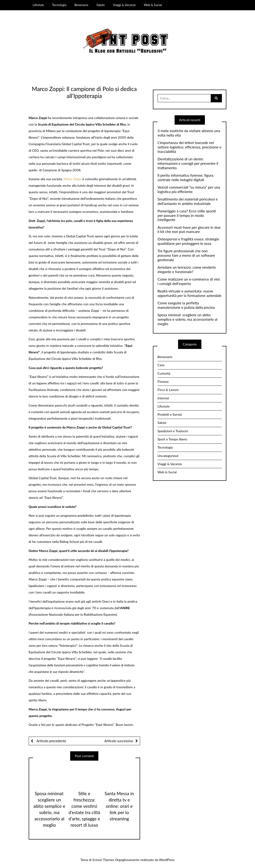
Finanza (163, 381)
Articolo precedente (51, 741)
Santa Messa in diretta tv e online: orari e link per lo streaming (119, 806)
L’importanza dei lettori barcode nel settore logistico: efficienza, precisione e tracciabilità (190, 147)
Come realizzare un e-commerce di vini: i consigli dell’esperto (189, 281)
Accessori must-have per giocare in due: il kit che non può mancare (189, 230)
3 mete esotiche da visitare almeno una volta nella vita (189, 133)
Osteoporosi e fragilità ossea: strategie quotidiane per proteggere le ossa (188, 241)
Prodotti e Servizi (170, 414)
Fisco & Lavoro (168, 390)
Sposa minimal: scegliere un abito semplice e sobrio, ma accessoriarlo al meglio (188, 319)
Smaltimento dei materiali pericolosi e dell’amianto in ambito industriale (188, 201)
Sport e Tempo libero (172, 439)
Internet (163, 398)
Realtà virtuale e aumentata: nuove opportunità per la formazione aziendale (190, 293)
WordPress (167, 860)
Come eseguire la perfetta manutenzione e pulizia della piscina (186, 305)
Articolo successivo (119, 741)
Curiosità (164, 373)
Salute (101, 5)
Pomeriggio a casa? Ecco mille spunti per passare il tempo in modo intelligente (187, 215)
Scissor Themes (103, 860)
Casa (161, 365)
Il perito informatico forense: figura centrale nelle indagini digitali (186, 177)
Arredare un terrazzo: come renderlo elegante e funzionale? (187, 269)
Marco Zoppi (72, 179)
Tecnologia (59, 5)
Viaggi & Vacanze (124, 5)
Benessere (81, 5)
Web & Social (153, 5)
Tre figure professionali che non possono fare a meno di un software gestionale (186, 255)
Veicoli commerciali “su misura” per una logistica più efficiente (189, 189)
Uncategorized (168, 456)
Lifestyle (38, 5)
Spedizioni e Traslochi (173, 431)
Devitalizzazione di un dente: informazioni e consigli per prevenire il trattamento (188, 163)
